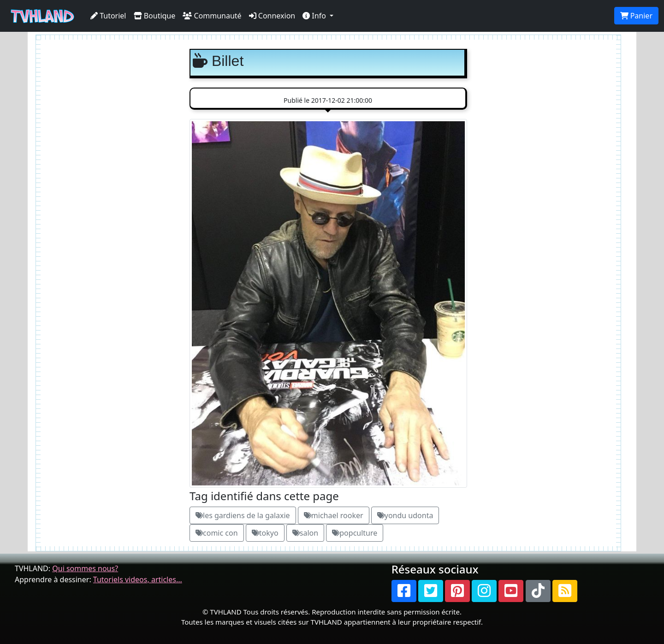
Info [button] (315, 16)
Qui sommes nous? (85, 568)
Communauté (212, 16)
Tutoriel (108, 16)
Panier (636, 16)
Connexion (272, 16)
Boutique (155, 16)
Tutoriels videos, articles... (138, 579)
